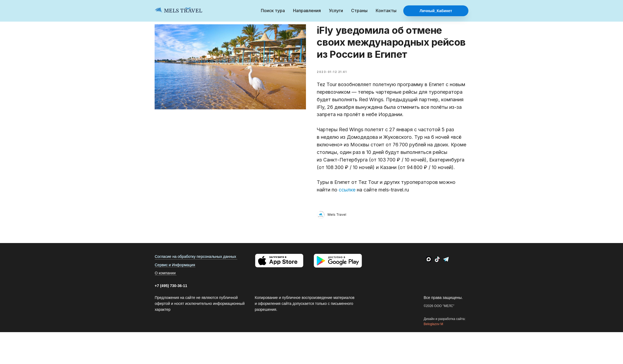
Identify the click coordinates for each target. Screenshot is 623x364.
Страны (359, 11)
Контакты (386, 11)
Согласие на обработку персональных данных (196, 259)
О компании (165, 276)
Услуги (336, 11)
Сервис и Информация (175, 268)
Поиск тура (273, 11)
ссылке (347, 191)
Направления (307, 11)
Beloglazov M (434, 327)
